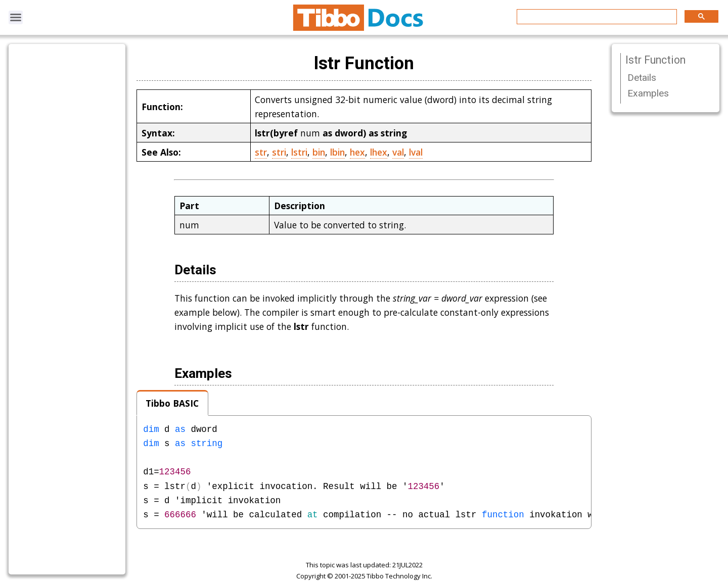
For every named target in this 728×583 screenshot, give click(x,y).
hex (357, 152)
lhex (379, 152)
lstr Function (655, 60)
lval (416, 152)
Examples (648, 93)
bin (319, 152)
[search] (596, 17)
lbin (337, 152)
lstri (299, 152)
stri (279, 152)
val (398, 152)
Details (642, 78)
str (261, 152)
